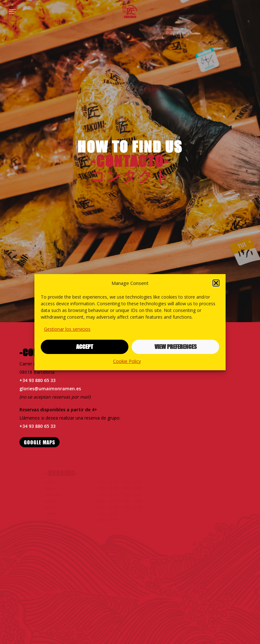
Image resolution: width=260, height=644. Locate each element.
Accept (85, 347)
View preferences (176, 347)
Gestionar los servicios (67, 329)
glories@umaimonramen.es (50, 389)
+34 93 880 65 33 (38, 380)
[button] (216, 283)
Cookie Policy (127, 361)
